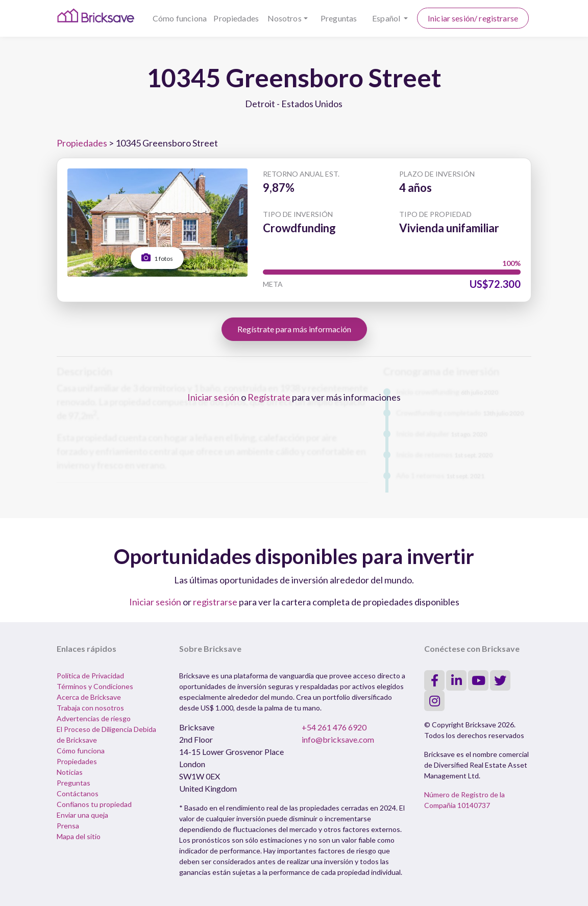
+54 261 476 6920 (334, 727)
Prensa (68, 826)
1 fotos (157, 258)
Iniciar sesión (213, 397)
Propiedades (236, 18)
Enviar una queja (82, 815)
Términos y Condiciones (95, 686)
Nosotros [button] (285, 18)
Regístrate (269, 397)
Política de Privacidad (90, 676)
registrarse (215, 602)
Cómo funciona (180, 18)
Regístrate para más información (294, 329)
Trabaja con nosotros (90, 708)
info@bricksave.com (338, 739)
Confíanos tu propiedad (94, 804)
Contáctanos (78, 793)
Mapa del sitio (79, 836)
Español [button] (387, 18)
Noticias (70, 772)
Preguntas (339, 18)
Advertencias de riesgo (94, 718)
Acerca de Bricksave (89, 697)
